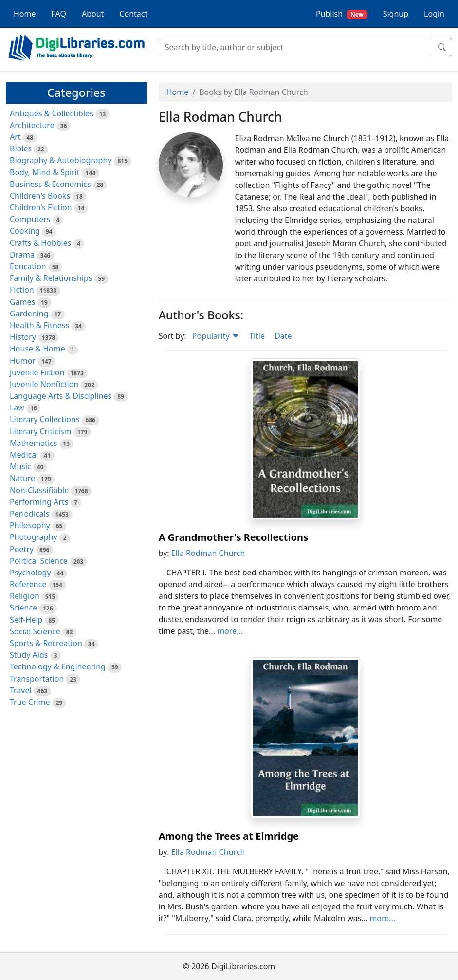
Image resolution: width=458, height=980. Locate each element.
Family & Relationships (51, 278)
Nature (22, 478)
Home (25, 14)
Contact (133, 14)
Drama (22, 255)
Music (20, 466)
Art (15, 137)
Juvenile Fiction (37, 372)
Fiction (22, 290)
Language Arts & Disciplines (61, 396)
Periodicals (30, 514)
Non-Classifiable (39, 490)
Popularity (216, 336)
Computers (30, 219)
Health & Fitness (39, 325)
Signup (396, 14)
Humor (23, 361)
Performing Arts (39, 502)
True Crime (30, 702)
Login (434, 14)
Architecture (32, 125)
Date (283, 336)
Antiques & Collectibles (52, 113)
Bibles (21, 148)
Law (17, 407)
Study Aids (29, 655)
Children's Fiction (41, 207)
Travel (21, 690)
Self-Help (26, 620)
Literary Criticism (41, 431)
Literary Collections (45, 419)
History (23, 337)
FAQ (59, 14)
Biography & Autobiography (61, 160)
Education (28, 266)
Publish (342, 14)
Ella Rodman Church (208, 553)
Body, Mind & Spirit (45, 172)
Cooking (25, 231)
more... (230, 631)
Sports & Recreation (46, 643)
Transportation (37, 679)
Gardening (29, 314)
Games (22, 302)
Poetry (22, 549)
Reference (28, 584)
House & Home (37, 349)
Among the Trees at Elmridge (229, 836)
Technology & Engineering (58, 666)
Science (23, 608)
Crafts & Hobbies (40, 243)
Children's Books (40, 196)
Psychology (30, 573)
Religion (25, 596)
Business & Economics (50, 184)
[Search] (295, 47)
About (93, 14)
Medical (24, 455)
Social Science (35, 631)
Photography (34, 537)
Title (257, 336)
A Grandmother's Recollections (233, 537)
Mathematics (33, 443)
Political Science (39, 561)
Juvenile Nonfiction (44, 384)
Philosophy (30, 525)
